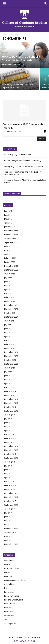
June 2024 (8, 215)
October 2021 (10, 313)
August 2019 (9, 415)
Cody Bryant (7, 131)
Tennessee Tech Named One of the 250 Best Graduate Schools (23, 173)
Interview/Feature (12, 596)
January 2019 (10, 442)
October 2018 (10, 454)
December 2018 (11, 446)
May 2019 (8, 427)
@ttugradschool (24, 641)
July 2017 (8, 513)
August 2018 (9, 462)
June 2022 (8, 282)
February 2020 (10, 391)
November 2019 (11, 403)
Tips (6, 619)
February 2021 (10, 344)
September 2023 (11, 242)
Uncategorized (10, 623)
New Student (10, 604)
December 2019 (11, 399)
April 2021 (8, 336)
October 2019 (10, 407)
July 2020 (8, 372)
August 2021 (9, 321)
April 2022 (8, 289)
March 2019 (9, 434)
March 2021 (9, 340)
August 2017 (9, 509)
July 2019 (8, 419)
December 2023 (11, 231)
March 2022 (9, 293)
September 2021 (11, 317)
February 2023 (10, 258)
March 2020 (9, 387)
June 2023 (8, 246)
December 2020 (11, 352)
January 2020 (10, 395)
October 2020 (10, 360)
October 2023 (10, 238)
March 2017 (9, 525)
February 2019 (10, 438)
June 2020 (8, 376)
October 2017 (10, 501)
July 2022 (8, 278)
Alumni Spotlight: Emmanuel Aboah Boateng (23, 161)
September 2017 (11, 505)
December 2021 (11, 305)
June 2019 (8, 423)
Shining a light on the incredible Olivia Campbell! (24, 167)
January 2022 (10, 301)
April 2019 (8, 430)
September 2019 (11, 411)
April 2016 (8, 540)
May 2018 (8, 474)
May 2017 (8, 521)
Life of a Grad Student (14, 600)
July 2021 (8, 325)
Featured (8, 576)
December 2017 (11, 493)
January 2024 (10, 227)
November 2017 (11, 497)
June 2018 (8, 470)
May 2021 (8, 333)
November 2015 (11, 544)
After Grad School (12, 568)
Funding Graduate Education (16, 580)
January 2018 (10, 489)
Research (8, 608)
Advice (7, 565)
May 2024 (8, 219)
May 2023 (8, 250)
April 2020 (8, 383)
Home (5, 35)
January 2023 (10, 262)
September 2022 (11, 270)
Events (7, 572)
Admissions (9, 561)
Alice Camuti (7, 65)
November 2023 (11, 235)
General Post (10, 584)
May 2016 (8, 536)
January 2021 (10, 348)
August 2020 (9, 368)
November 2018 (11, 450)
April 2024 (8, 223)
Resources (9, 612)
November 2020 (11, 356)
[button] (4, 4)
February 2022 (10, 297)
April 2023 (8, 254)
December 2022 (11, 266)
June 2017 (8, 517)
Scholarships (9, 615)
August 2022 (9, 274)
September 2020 (11, 364)
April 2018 (8, 478)
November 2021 (11, 309)
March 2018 (9, 481)
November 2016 (11, 528)
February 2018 (10, 485)
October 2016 (10, 532)
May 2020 (8, 380)
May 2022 (8, 285)
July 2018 (8, 466)
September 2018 (11, 458)
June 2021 (8, 329)
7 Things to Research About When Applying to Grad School (25, 181)
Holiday (7, 588)
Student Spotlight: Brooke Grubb (17, 155)
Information (9, 592)
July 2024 (8, 211)
